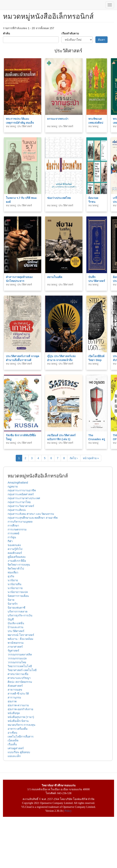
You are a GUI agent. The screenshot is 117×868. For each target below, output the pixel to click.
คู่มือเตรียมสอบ (17, 557)
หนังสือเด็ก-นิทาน (18, 721)
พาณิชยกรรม (16, 643)
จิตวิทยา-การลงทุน (19, 565)
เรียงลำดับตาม (70, 33)
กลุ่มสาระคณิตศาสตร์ (21, 494)
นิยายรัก (13, 604)
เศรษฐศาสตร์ (16, 748)
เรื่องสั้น (12, 744)
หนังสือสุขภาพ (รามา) (21, 717)
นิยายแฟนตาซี (16, 608)
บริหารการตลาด (18, 611)
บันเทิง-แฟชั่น (16, 623)
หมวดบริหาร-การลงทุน (21, 725)
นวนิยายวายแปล (18, 592)
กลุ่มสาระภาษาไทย (19, 502)
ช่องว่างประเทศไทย (59, 198)
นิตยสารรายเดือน (18, 596)
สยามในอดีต (55, 277)
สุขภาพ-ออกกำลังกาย (20, 709)
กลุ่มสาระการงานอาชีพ (22, 490)
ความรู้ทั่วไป (15, 549)
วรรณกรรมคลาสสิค (20, 654)
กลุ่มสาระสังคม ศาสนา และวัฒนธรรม (31, 514)
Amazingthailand (18, 483)
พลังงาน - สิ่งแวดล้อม (20, 639)
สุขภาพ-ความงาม (18, 705)
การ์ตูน (12, 537)
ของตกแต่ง (14, 545)
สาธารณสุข (15, 690)
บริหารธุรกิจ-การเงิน (20, 615)
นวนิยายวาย (15, 588)
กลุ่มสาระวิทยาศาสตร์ (21, 506)
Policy (68, 811)
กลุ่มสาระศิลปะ (17, 510)
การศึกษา (13, 526)
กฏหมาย (13, 486)
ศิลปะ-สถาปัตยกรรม (20, 682)
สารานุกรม (14, 697)
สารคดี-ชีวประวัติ (18, 694)
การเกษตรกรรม (17, 529)
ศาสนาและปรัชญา (19, 678)
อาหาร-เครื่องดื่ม (18, 729)
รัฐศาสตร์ (13, 651)
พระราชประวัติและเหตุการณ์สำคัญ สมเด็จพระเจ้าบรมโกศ (20, 123)
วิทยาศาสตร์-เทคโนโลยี (22, 670)
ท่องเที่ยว (13, 572)
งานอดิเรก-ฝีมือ (17, 561)
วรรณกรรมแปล (17, 658)
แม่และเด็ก (14, 756)
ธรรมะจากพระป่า (58, 119)
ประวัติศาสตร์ (16, 631)
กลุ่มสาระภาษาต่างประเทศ (24, 498)
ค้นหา (101, 40)
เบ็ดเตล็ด (13, 740)
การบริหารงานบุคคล (20, 522)
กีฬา (10, 541)
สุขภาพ (12, 701)
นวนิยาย (13, 580)
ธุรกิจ (11, 576)
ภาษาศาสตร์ (15, 647)
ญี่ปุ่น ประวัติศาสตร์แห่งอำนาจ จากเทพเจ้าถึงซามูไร (61, 360)
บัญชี (11, 619)
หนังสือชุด (14, 713)
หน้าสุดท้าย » (91, 458)
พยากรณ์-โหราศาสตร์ (21, 635)
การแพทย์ (13, 533)
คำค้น (6, 33)
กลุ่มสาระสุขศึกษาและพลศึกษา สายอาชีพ (33, 518)
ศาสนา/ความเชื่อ (18, 674)
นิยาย (11, 600)
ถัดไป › (74, 458)
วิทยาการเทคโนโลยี (20, 666)
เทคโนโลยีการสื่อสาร (21, 737)
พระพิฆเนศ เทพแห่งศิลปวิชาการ (96, 123)
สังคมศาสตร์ (15, 686)
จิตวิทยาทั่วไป (16, 569)
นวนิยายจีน (15, 584)
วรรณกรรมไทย (17, 662)
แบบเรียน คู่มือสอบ (19, 752)
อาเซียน (12, 733)
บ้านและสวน (16, 627)
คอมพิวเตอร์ (15, 553)
